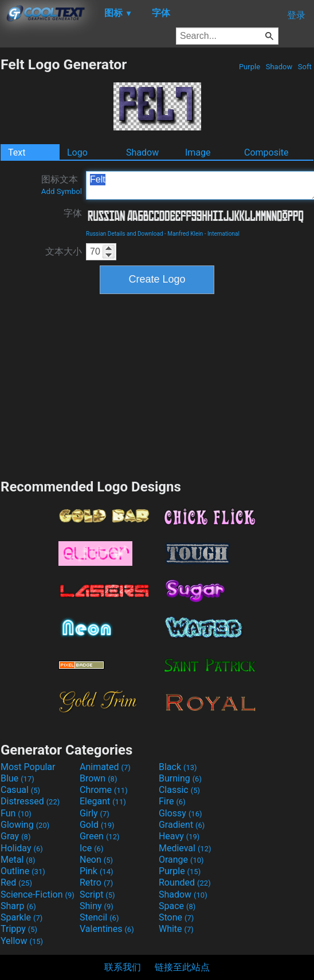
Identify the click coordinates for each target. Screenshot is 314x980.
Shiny (97, 906)
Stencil (99, 917)
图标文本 (62, 185)
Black (178, 767)
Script (97, 894)
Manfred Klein (185, 234)
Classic (179, 790)
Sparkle (21, 917)
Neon (96, 860)
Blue (17, 778)
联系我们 (123, 967)
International (223, 234)
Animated (105, 767)
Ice (91, 848)
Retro (96, 882)
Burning (180, 778)
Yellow (22, 941)
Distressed (30, 801)
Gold (97, 825)
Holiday (22, 848)
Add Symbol (62, 191)
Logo (77, 152)
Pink (97, 871)
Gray (15, 836)
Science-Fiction (38, 894)
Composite (266, 152)
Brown (98, 778)
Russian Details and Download (125, 234)
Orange (181, 860)
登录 (296, 15)
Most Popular (28, 767)
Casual (20, 790)
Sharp (18, 906)
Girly (95, 813)
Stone (176, 917)
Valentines (107, 929)
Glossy (180, 813)
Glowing (25, 825)
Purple (250, 67)
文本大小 (64, 251)
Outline (23, 871)
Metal (18, 860)
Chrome (104, 790)
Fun (16, 813)
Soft (305, 67)
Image (198, 152)
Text (17, 152)
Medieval (185, 848)
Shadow (279, 67)
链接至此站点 (182, 967)
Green (100, 836)
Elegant (103, 801)
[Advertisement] (157, 385)
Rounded (185, 882)
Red (16, 882)
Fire (172, 801)
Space (177, 906)
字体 (73, 213)
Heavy (179, 836)
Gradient (182, 825)
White (176, 929)
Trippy (19, 929)
